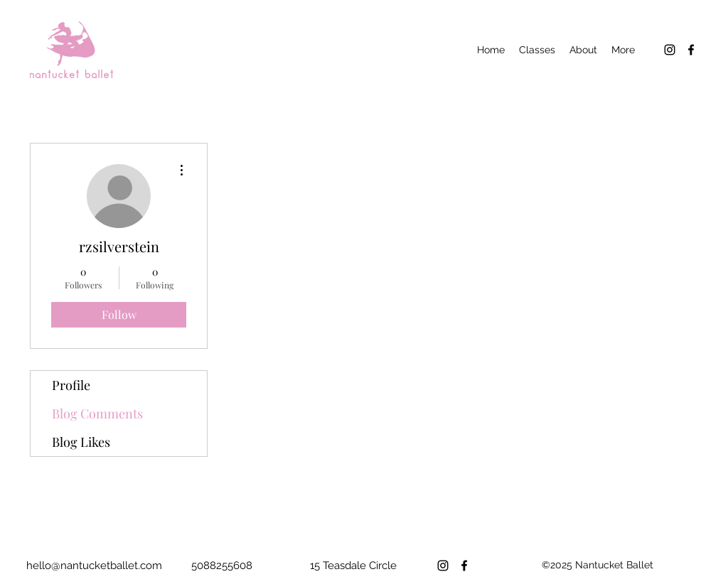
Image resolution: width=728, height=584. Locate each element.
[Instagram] (670, 50)
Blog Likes (81, 442)
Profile (71, 385)
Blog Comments (97, 413)
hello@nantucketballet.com (94, 566)
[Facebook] (691, 50)
